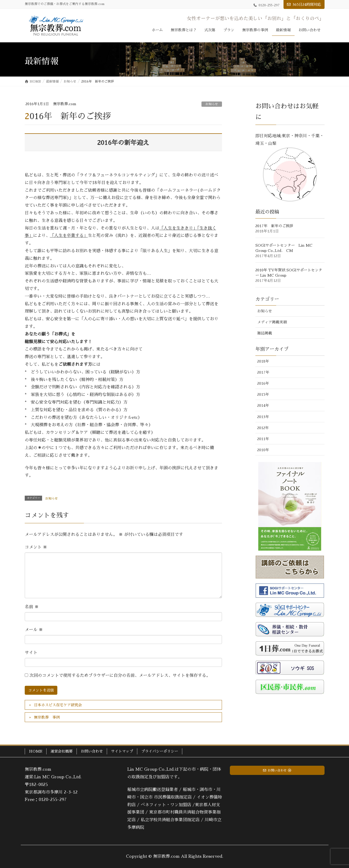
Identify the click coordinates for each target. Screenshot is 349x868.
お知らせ (212, 104)
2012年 (263, 428)
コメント (36, 547)
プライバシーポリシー (160, 751)
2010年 (263, 450)
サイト (31, 653)
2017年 (263, 372)
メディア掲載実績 (272, 322)
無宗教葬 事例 (47, 717)
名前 (32, 607)
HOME (36, 751)
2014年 (263, 405)
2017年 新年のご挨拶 (274, 226)
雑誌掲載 (265, 333)
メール (34, 630)
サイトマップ (122, 751)
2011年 (263, 439)
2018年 (263, 361)
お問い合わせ (92, 751)
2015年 (263, 394)
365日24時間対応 (307, 4)
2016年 (263, 383)
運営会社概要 (62, 751)
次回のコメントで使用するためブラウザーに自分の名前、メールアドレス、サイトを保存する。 (120, 676)
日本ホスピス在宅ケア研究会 (58, 705)
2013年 (263, 417)
